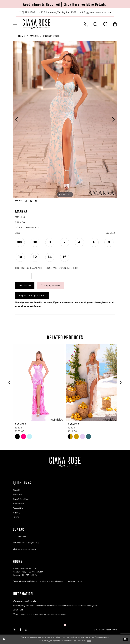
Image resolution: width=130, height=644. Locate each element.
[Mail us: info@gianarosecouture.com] (97, 13)
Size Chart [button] (110, 233)
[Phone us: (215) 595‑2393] (27, 13)
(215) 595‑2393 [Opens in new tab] (19, 537)
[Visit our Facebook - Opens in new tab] (20, 630)
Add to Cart (25, 286)
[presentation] (39, 383)
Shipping (16, 512)
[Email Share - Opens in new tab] (36, 201)
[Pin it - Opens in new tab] (31, 201)
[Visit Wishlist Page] (105, 24)
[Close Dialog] (4, 639)
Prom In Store (52, 36)
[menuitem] (65, 12)
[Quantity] (23, 276)
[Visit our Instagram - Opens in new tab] (14, 630)
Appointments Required (42, 4)
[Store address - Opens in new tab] (58, 13)
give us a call (108, 303)
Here (76, 4)
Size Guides (18, 495)
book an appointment (29, 306)
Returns (16, 517)
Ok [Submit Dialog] (126, 639)
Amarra (34, 36)
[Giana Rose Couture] (37, 24)
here (89, 641)
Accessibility (18, 508)
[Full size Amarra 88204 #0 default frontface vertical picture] (65, 119)
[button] (15, 24)
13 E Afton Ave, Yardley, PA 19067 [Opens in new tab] (27, 543)
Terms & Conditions (21, 499)
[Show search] (96, 24)
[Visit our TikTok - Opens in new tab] (26, 630)
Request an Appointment (32, 296)
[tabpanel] (65, 119)
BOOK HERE (18, 610)
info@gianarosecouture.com (24, 549)
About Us (17, 490)
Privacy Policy (18, 504)
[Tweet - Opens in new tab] (26, 201)
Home (22, 36)
